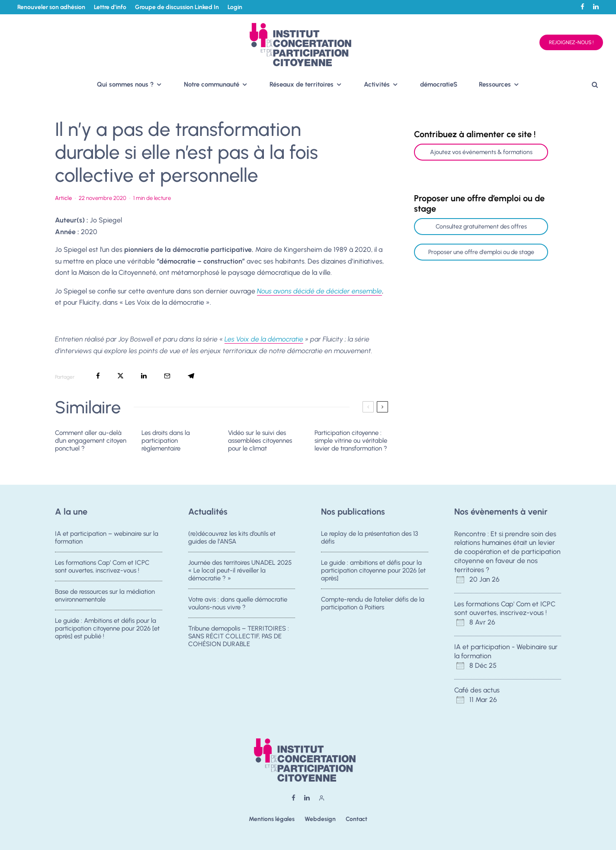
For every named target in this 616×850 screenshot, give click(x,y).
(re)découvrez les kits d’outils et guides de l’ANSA (232, 538)
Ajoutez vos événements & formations (481, 152)
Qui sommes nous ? (125, 84)
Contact (356, 819)
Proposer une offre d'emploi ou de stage (481, 252)
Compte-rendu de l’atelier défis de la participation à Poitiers (373, 604)
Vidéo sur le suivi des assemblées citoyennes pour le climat (260, 441)
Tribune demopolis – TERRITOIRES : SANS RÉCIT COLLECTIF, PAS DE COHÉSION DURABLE (239, 641)
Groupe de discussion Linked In (177, 7)
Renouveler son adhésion (51, 7)
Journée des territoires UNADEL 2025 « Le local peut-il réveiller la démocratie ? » (240, 570)
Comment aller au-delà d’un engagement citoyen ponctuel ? (91, 441)
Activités (377, 84)
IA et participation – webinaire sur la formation (107, 538)
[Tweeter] (120, 376)
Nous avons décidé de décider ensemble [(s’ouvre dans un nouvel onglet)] (319, 291)
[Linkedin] (596, 7)
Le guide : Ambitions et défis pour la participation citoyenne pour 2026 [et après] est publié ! (107, 633)
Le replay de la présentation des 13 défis (369, 538)
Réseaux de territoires (302, 84)
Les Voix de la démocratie (264, 339)
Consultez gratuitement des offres (481, 227)
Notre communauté (212, 84)
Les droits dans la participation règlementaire (166, 441)
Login (235, 7)
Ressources (495, 84)
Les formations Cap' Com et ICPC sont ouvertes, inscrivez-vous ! (505, 609)
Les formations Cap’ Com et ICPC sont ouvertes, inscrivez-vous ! (102, 567)
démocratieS (439, 84)
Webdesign (320, 819)
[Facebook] (582, 7)
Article (63, 198)
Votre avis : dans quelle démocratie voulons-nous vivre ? (238, 604)
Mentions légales (272, 819)
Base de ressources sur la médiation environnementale (105, 596)
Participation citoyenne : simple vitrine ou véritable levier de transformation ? (351, 441)
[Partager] (98, 376)
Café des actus (477, 690)
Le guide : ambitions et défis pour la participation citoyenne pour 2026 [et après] (373, 570)
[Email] (167, 376)
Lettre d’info (110, 7)
